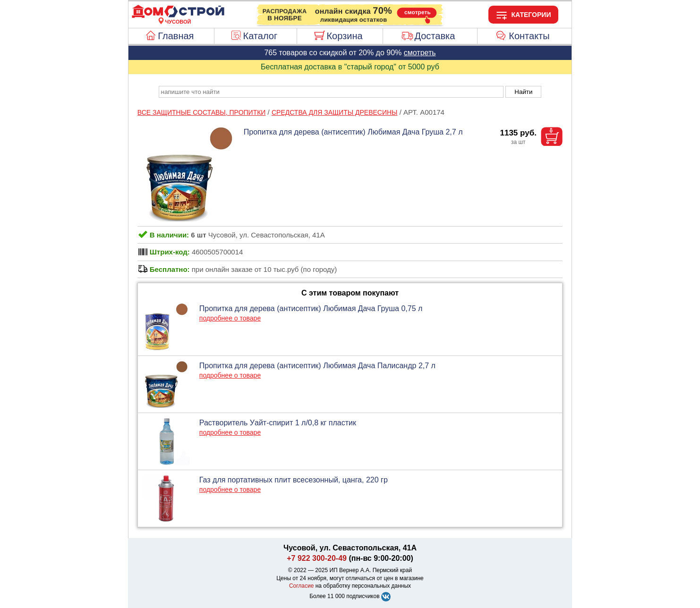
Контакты (529, 36)
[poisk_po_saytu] (331, 92)
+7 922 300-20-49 (317, 558)
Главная (176, 36)
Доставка (435, 36)
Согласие (302, 586)
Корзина (344, 36)
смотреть (420, 53)
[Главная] (178, 16)
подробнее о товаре (230, 318)
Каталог (260, 36)
